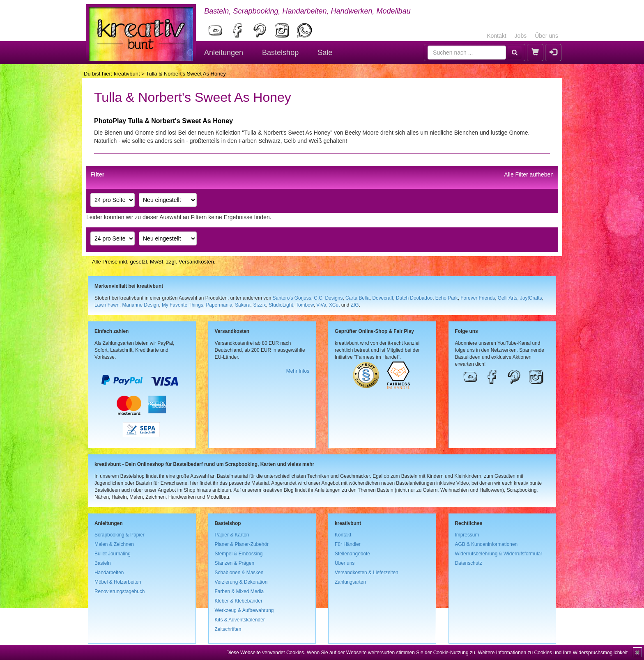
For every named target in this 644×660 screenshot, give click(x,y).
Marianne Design (140, 305)
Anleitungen (224, 53)
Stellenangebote (352, 554)
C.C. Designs (328, 298)
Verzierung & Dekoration (241, 582)
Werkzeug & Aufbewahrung (244, 610)
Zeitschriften (228, 629)
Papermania (219, 305)
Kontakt (496, 36)
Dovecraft (383, 298)
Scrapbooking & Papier (120, 535)
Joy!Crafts (531, 298)
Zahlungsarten (350, 582)
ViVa (321, 305)
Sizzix (259, 305)
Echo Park (447, 298)
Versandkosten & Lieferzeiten (367, 573)
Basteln (103, 563)
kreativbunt (127, 74)
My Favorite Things (183, 305)
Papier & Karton (232, 535)
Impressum (467, 535)
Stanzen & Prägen (235, 563)
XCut (334, 305)
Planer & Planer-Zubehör (242, 544)
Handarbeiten (109, 573)
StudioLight (281, 305)
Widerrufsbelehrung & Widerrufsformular (499, 554)
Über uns (546, 36)
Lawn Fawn (107, 305)
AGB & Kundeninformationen (486, 544)
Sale (325, 53)
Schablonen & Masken (239, 573)
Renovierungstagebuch (120, 591)
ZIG (355, 305)
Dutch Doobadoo (414, 298)
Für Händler (348, 544)
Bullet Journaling (113, 554)
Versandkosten (196, 262)
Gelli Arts (508, 298)
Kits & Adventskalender (240, 620)
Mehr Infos (298, 371)
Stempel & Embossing (239, 554)
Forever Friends (478, 298)
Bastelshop (280, 53)
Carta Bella (358, 298)
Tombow (305, 305)
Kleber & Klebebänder (239, 601)
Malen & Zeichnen (114, 544)
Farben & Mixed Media (239, 591)
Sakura (243, 305)
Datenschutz (469, 563)
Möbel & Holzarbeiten (118, 582)
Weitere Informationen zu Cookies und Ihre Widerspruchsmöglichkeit (553, 653)
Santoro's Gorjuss (292, 298)
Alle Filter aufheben (529, 174)
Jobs (521, 36)
